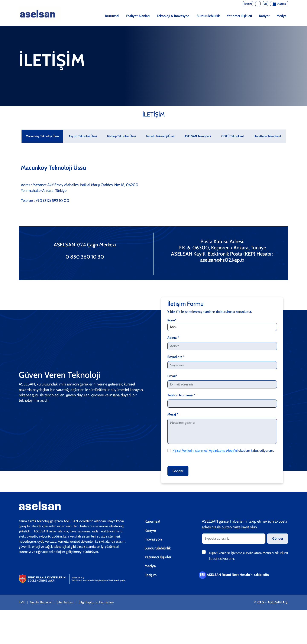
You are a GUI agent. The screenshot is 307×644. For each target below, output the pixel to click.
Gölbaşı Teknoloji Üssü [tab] (122, 136)
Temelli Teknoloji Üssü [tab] (160, 136)
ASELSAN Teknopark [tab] (198, 136)
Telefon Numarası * (181, 395)
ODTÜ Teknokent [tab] (233, 136)
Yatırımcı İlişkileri (239, 16)
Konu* (172, 320)
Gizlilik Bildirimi (41, 602)
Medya (282, 16)
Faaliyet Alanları (138, 16)
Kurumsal (112, 16)
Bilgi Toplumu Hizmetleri (96, 602)
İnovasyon (153, 539)
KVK (22, 602)
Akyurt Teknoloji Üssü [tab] (83, 136)
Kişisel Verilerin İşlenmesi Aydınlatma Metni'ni (205, 451)
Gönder (178, 471)
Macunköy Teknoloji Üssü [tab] (42, 136)
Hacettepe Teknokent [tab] (267, 136)
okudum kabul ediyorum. (223, 451)
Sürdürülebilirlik (208, 16)
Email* (172, 376)
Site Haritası (65, 602)
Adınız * (173, 338)
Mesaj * (173, 414)
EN (265, 4)
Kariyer (264, 16)
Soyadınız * (176, 357)
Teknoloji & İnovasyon (173, 16)
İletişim (151, 575)
